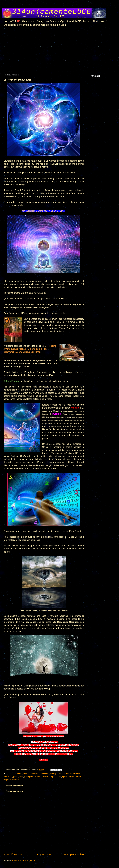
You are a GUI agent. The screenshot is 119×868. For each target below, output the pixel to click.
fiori (5, 777)
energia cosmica (73, 774)
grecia (21, 777)
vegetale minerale (11, 780)
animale (27, 774)
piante (37, 777)
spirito (65, 777)
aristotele (35, 774)
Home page (44, 855)
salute (59, 777)
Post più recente (13, 855)
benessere (45, 774)
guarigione (29, 777)
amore (19, 774)
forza (10, 777)
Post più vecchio (74, 855)
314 (14, 774)
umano (72, 777)
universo (79, 777)
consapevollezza (57, 774)
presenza (45, 777)
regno (53, 777)
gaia (15, 777)
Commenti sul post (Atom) (23, 860)
